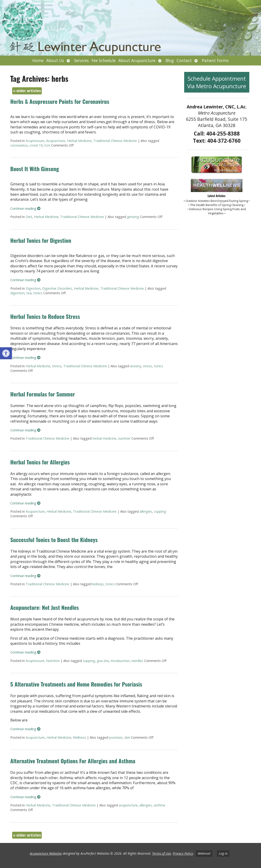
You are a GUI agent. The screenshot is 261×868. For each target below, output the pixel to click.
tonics (38, 293)
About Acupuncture (137, 60)
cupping (160, 511)
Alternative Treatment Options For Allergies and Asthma (73, 761)
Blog (170, 60)
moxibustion (120, 661)
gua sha (103, 661)
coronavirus (19, 145)
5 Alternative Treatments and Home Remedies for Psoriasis (76, 684)
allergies (146, 511)
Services (81, 60)
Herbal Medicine (79, 141)
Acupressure (35, 141)
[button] (6, 353)
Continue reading (25, 208)
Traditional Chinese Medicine (115, 141)
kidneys (98, 584)
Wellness (79, 737)
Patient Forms (215, 60)
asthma (159, 805)
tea (29, 293)
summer (124, 438)
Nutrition (53, 661)
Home (38, 60)
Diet (29, 217)
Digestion (33, 288)
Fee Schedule (104, 60)
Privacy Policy (183, 853)
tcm (47, 145)
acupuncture (128, 805)
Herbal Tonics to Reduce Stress (45, 316)
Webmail (204, 853)
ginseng (133, 217)
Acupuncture (56, 141)
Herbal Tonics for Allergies (40, 462)
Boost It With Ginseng (35, 169)
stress (147, 366)
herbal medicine (104, 438)
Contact (184, 60)
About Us (55, 60)
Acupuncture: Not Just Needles (45, 607)
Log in (223, 853)
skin (127, 737)
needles (137, 661)
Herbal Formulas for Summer (43, 394)
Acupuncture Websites (46, 853)
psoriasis (116, 737)
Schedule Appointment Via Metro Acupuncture (217, 82)
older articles (27, 91)
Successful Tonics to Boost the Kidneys (54, 540)
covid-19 (36, 145)
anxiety (136, 366)
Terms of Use (161, 853)
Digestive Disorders (57, 288)
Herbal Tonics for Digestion (41, 240)
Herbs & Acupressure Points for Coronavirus (60, 101)
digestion (17, 293)
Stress (57, 366)
